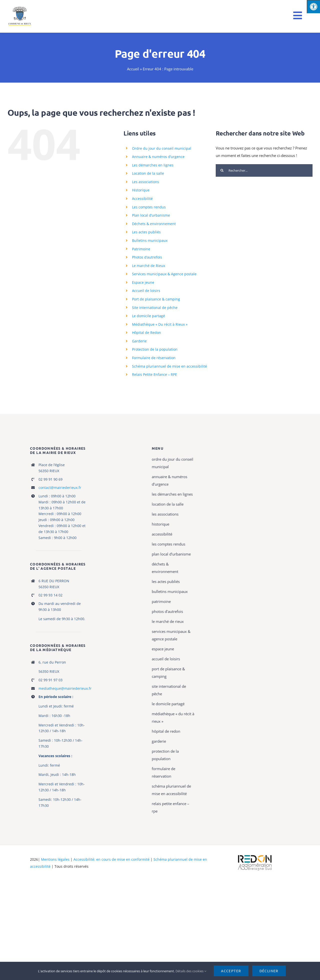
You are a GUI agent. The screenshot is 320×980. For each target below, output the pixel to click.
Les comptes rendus (149, 207)
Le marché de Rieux (148, 266)
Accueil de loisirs (146, 291)
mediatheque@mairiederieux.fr (65, 688)
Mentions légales (55, 859)
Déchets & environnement (154, 224)
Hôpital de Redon (146, 333)
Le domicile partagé (148, 316)
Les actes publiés (146, 232)
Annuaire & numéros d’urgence (158, 157)
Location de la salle (148, 173)
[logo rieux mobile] (20, 8)
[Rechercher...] (264, 170)
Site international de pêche (155, 308)
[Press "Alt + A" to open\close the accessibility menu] (313, 7)
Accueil (133, 69)
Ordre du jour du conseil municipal (162, 148)
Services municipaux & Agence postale (164, 274)
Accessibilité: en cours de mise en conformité (112, 859)
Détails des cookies (191, 971)
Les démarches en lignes (153, 165)
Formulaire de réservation (154, 358)
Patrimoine (141, 249)
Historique (141, 190)
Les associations (145, 182)
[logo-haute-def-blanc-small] (255, 855)
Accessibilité (142, 199)
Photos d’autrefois (147, 257)
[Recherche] (222, 170)
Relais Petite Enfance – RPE (154, 374)
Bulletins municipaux (150, 240)
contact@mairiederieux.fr (60, 488)
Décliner (269, 971)
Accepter (231, 971)
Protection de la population (155, 349)
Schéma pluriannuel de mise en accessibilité (169, 366)
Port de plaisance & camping (156, 299)
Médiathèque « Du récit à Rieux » (160, 324)
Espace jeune (143, 282)
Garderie (139, 341)
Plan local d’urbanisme (151, 215)
